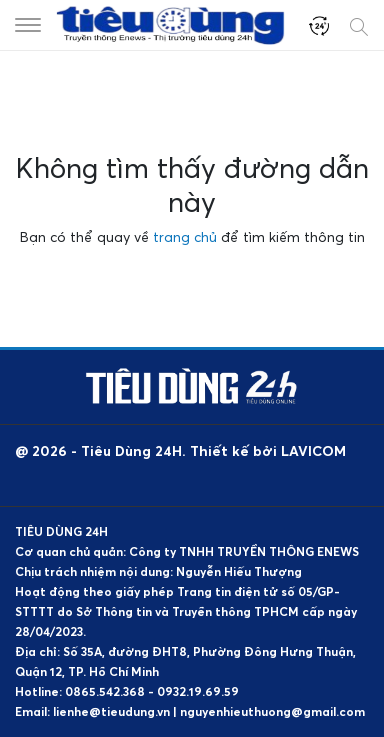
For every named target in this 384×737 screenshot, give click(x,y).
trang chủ (185, 236)
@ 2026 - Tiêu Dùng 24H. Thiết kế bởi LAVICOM (180, 450)
